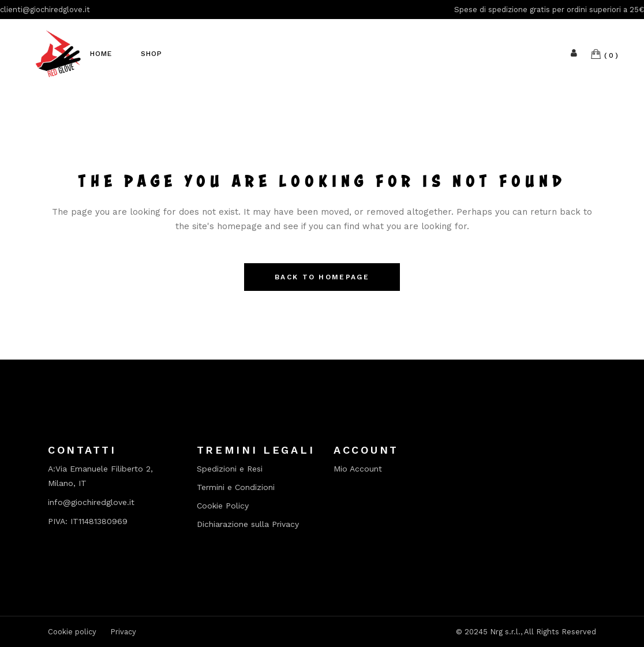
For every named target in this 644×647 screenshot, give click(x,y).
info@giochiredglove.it (91, 502)
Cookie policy (72, 632)
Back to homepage (322, 277)
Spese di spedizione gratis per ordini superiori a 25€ (549, 10)
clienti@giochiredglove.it (45, 10)
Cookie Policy (223, 506)
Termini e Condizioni (236, 487)
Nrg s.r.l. (505, 632)
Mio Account (358, 469)
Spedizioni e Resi (230, 469)
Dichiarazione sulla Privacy (248, 524)
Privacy (123, 632)
